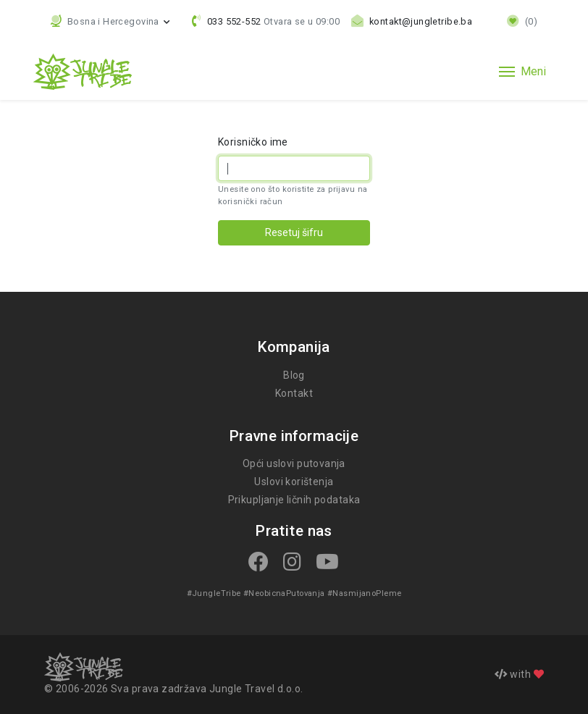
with (519, 674)
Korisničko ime (253, 142)
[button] (110, 21)
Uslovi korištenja (294, 482)
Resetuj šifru (294, 232)
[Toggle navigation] (522, 72)
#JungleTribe (216, 593)
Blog (294, 375)
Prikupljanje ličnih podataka (294, 500)
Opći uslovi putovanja (294, 463)
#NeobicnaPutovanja (284, 593)
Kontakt (294, 393)
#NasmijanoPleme (362, 593)
